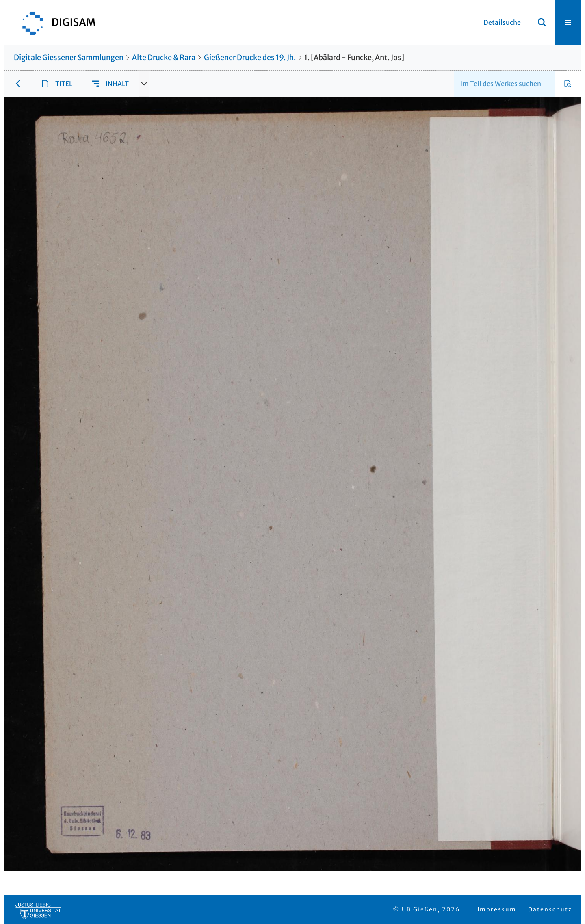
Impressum (497, 909)
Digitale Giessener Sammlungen (69, 57)
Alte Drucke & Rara (164, 57)
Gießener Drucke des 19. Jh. (250, 57)
